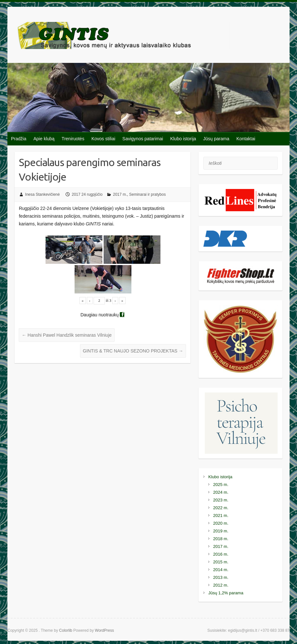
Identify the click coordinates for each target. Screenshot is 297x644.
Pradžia (19, 139)
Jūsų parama (216, 139)
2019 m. (221, 531)
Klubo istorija (183, 139)
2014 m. (221, 570)
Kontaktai (246, 139)
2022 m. (221, 508)
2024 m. (221, 492)
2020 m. (221, 523)
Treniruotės (73, 139)
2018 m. (221, 539)
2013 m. (221, 577)
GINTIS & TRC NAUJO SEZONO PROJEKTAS (133, 351)
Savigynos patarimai (143, 139)
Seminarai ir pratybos (147, 194)
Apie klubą (44, 139)
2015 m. (221, 562)
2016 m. (221, 554)
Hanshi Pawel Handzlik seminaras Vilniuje (67, 335)
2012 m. (221, 585)
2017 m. (120, 194)
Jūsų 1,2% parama (226, 593)
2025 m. (221, 485)
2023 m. (221, 500)
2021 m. (221, 515)
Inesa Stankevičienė (42, 194)
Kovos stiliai (103, 139)
